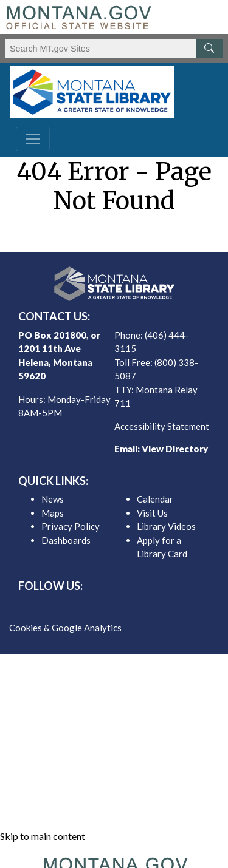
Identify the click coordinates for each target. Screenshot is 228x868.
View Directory (175, 449)
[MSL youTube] (143, 607)
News (53, 499)
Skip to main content (43, 836)
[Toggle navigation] (33, 139)
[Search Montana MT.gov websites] (114, 49)
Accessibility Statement (162, 426)
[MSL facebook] (85, 607)
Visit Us (152, 513)
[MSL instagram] (124, 607)
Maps (53, 513)
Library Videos (166, 526)
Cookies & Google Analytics (65, 628)
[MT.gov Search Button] (210, 49)
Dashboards (66, 540)
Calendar (155, 499)
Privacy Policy (71, 526)
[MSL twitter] (105, 607)
